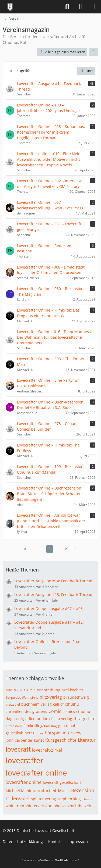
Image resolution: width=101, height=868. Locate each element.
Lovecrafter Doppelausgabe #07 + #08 (48, 608)
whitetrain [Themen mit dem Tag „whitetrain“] (15, 806)
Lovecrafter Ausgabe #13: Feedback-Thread (53, 594)
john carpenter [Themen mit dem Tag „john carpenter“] (19, 740)
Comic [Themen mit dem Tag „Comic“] (55, 711)
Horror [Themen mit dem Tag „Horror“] (38, 733)
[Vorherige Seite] (25, 549)
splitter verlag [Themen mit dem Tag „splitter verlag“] (43, 799)
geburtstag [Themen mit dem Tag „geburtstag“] (49, 726)
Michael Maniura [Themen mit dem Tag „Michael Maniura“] (21, 791)
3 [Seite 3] (50, 549)
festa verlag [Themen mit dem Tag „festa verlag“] (62, 719)
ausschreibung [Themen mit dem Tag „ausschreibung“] (47, 690)
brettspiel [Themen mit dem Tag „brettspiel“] (13, 704)
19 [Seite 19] (66, 549)
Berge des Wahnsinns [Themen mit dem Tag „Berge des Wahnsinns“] (22, 697)
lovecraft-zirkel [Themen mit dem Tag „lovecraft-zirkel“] (47, 750)
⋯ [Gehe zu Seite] (42, 549)
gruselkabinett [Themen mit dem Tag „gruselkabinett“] (19, 733)
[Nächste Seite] (76, 549)
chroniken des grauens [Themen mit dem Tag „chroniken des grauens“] (26, 711)
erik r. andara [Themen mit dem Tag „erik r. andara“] (38, 719)
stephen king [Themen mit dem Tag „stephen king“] (69, 799)
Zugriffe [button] (23, 71)
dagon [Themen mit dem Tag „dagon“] (11, 719)
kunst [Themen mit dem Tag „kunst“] (39, 740)
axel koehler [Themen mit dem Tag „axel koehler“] (73, 690)
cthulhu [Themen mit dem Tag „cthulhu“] (83, 711)
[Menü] (94, 7)
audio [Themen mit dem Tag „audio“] (11, 690)
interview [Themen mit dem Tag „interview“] (72, 733)
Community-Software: (50, 860)
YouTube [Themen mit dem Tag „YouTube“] (76, 806)
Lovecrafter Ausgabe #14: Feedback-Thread (53, 581)
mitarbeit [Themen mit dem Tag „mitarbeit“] (47, 791)
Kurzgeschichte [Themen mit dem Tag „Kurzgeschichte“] (61, 740)
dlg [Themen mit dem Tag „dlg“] (21, 719)
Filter (86, 71)
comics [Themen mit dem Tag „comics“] (69, 711)
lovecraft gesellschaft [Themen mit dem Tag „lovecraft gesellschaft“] (62, 782)
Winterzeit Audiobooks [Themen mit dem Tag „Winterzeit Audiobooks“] (46, 806)
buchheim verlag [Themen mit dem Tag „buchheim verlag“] (36, 704)
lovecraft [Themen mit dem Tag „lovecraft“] (18, 749)
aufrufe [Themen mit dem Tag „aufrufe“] (25, 690)
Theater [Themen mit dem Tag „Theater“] (88, 799)
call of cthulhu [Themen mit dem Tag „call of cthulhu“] (66, 704)
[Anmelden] (81, 7)
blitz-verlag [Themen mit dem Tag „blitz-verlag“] (51, 697)
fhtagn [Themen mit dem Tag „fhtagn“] (80, 719)
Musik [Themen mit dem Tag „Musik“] (64, 791)
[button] (93, 52)
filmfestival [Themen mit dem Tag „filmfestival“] (14, 726)
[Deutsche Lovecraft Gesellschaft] (10, 7)
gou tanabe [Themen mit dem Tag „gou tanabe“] (68, 726)
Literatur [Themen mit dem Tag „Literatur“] (87, 740)
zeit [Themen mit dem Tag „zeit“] (88, 806)
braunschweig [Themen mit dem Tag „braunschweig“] (76, 697)
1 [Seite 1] (34, 549)
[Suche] (67, 7)
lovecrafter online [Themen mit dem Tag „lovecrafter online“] (36, 773)
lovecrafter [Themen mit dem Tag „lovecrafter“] (25, 760)
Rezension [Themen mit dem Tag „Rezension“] (83, 790)
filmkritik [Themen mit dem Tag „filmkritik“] (31, 726)
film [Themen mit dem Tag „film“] (92, 719)
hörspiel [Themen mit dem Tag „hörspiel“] (53, 733)
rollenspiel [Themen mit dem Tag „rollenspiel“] (18, 798)
